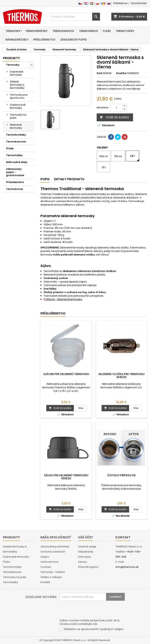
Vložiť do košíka (114, 117)
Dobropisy (84, 557)
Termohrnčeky (36, 31)
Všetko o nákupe (51, 577)
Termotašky (125, 31)
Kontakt (45, 582)
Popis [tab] (45, 179)
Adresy (82, 562)
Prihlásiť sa (120, 3)
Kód (99, 73)
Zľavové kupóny (88, 567)
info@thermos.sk (127, 567)
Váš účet (85, 537)
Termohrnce (88, 31)
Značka (121, 73)
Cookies (46, 567)
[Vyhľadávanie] (75, 17)
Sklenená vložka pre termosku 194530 (121, 376)
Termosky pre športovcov (19, 96)
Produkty (11, 58)
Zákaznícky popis (74, 40)
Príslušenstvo (44, 40)
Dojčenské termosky (17, 73)
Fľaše (107, 31)
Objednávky (86, 552)
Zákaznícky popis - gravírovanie (15, 172)
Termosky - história (53, 572)
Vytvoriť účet (139, 3)
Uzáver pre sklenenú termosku (66, 374)
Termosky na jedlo (18, 116)
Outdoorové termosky (18, 106)
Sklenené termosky (16, 126)
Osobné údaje (87, 547)
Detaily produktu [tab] (69, 179)
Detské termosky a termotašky (17, 85)
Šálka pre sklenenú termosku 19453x (66, 477)
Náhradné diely (17, 40)
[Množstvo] (116, 108)
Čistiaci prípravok (121, 475)
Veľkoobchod (49, 562)
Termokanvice (63, 31)
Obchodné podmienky (55, 547)
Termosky (13, 31)
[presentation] (89, 610)
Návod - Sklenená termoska (63, 299)
